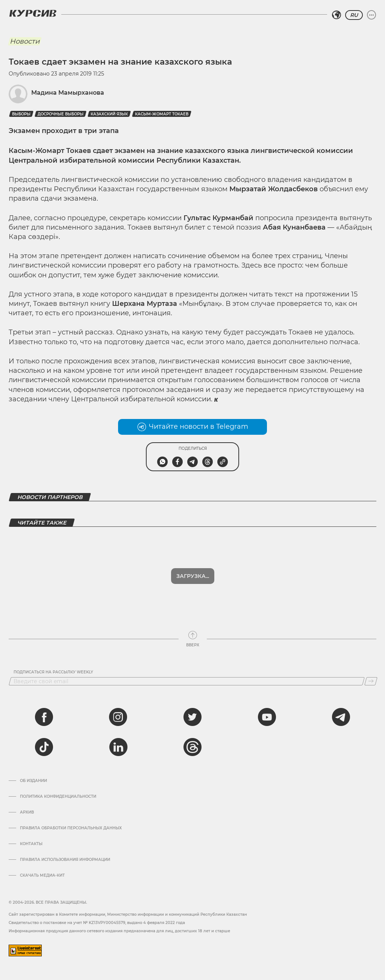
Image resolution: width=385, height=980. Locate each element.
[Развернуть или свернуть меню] (371, 15)
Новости (25, 41)
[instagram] (118, 717)
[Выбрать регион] (336, 15)
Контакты (31, 844)
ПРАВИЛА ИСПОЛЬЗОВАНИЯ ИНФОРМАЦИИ (65, 860)
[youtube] (267, 717)
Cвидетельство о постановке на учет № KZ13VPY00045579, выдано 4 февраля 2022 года (97, 923)
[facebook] (44, 717)
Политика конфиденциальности (58, 797)
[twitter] (192, 717)
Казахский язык (109, 114)
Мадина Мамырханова (68, 93)
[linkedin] (118, 747)
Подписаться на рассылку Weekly (53, 672)
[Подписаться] (371, 681)
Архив (27, 812)
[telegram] (341, 717)
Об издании (33, 781)
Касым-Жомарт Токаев (162, 114)
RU (354, 15)
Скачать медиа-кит (42, 876)
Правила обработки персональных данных (71, 828)
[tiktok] (44, 747)
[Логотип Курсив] (33, 13)
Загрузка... (193, 576)
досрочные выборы (61, 114)
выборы (21, 114)
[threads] (192, 747)
